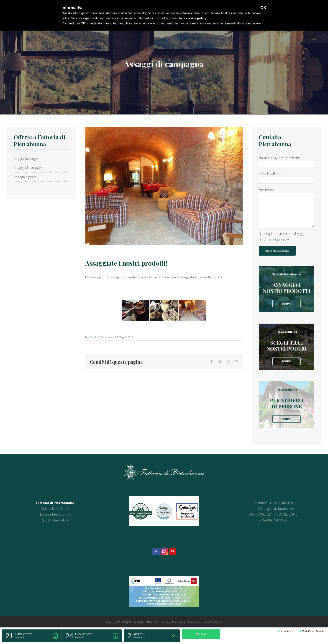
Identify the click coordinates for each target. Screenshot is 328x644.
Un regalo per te (25, 177)
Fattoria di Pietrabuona (101, 337)
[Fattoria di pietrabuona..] (164, 186)
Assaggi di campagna (29, 168)
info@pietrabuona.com (278, 508)
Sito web (133, 622)
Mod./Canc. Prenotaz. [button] (312, 631)
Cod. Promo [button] (285, 631)
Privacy (166, 622)
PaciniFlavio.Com (151, 622)
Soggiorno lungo (26, 158)
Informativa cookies (197, 622)
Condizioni (216, 622)
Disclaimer (178, 622)
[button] (32, 636)
